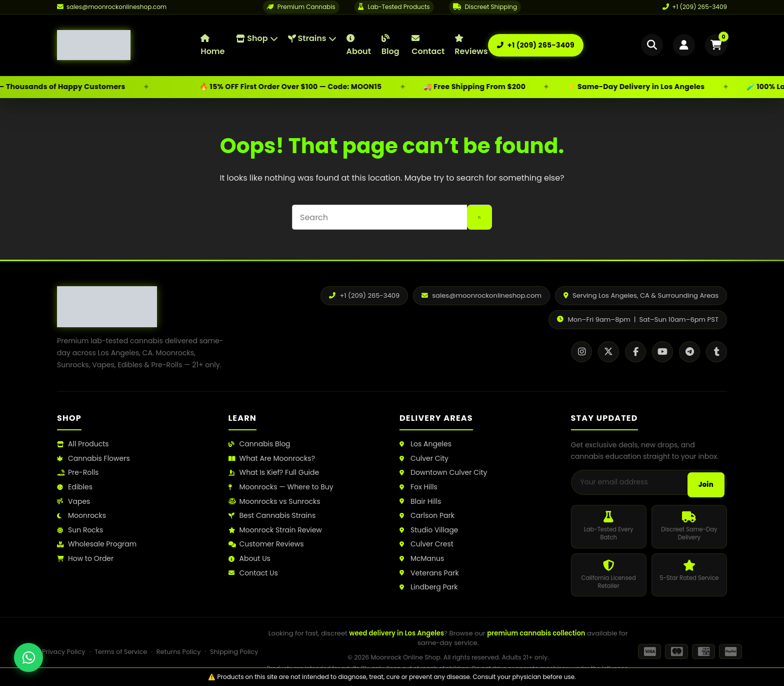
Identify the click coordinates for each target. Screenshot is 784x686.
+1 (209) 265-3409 (695, 7)
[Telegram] (689, 352)
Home (212, 46)
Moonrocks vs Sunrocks (274, 502)
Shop (257, 38)
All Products (83, 444)
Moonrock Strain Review (275, 530)
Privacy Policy (63, 652)
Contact (428, 46)
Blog (390, 46)
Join (706, 485)
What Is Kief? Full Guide (274, 473)
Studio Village (429, 530)
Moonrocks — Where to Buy (281, 487)
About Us (249, 559)
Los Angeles (425, 444)
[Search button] (479, 217)
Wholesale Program (97, 544)
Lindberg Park (429, 587)
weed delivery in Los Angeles (396, 633)
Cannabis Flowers (93, 459)
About (359, 46)
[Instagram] (581, 352)
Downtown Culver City (443, 473)
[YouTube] (662, 352)
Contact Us (253, 573)
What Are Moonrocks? (272, 459)
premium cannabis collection (536, 633)
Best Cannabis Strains (272, 516)
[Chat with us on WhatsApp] (28, 657)
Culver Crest (426, 544)
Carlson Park (427, 516)
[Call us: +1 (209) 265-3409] (536, 45)
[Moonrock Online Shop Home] (129, 45)
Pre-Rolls (78, 473)
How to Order (85, 559)
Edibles (75, 487)
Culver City (424, 459)
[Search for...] (379, 217)
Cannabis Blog (259, 444)
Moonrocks (81, 516)
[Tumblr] (716, 352)
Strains (312, 38)
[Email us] (112, 7)
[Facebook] (635, 352)
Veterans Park (429, 573)
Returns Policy (179, 652)
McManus (422, 559)
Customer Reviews (266, 544)
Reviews (471, 46)
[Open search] (652, 45)
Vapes (73, 502)
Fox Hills (418, 487)
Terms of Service (121, 652)
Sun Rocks (80, 530)
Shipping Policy (234, 652)
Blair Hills (420, 502)
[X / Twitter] (608, 352)
